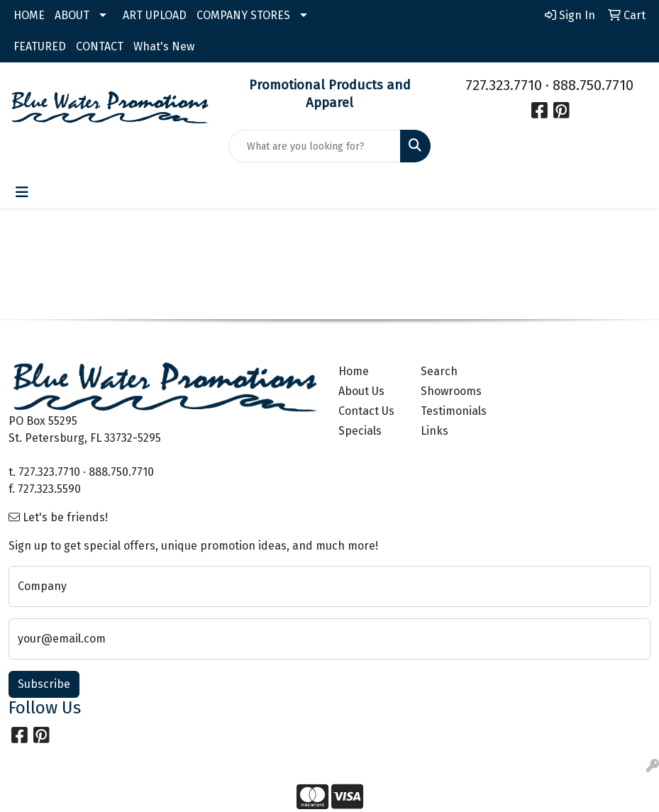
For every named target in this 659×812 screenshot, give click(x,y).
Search (439, 371)
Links (434, 431)
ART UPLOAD (155, 15)
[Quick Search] (315, 146)
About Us (361, 391)
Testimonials (453, 411)
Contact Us (366, 411)
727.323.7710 (504, 85)
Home (354, 371)
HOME (29, 15)
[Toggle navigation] (22, 192)
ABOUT (72, 15)
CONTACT (100, 46)
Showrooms (451, 391)
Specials (360, 431)
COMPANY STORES (243, 15)
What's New (164, 46)
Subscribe (44, 684)
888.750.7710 (593, 85)
